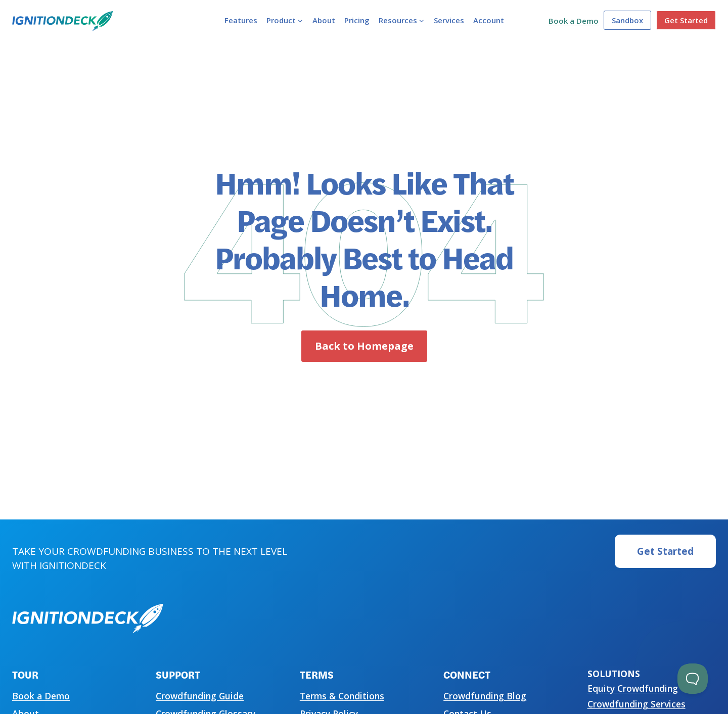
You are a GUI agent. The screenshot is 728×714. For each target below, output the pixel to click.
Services (449, 20)
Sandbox (627, 20)
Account (489, 20)
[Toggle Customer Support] (693, 679)
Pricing (357, 20)
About (324, 20)
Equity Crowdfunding (633, 688)
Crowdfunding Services (636, 704)
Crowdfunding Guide (200, 696)
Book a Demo (574, 21)
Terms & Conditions (342, 696)
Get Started (686, 20)
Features (241, 20)
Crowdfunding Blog (485, 696)
